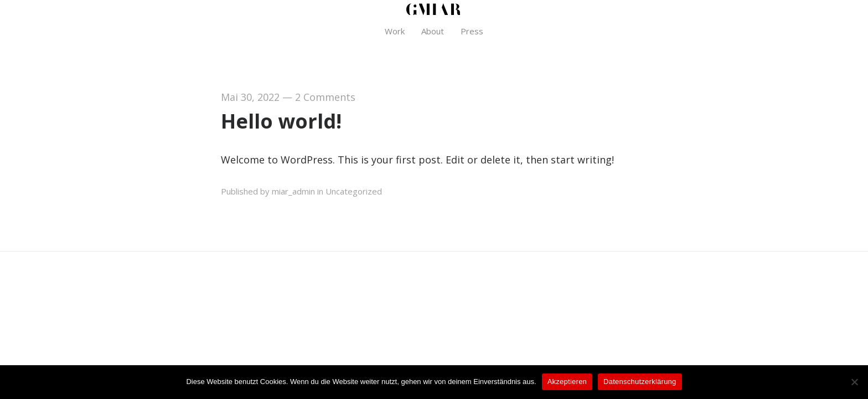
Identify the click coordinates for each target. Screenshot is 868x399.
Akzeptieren (567, 382)
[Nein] (854, 382)
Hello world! (281, 121)
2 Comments (325, 97)
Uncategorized (354, 191)
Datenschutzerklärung (640, 382)
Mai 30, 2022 (250, 97)
